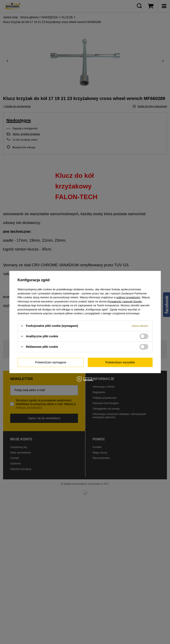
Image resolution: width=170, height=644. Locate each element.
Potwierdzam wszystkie (120, 362)
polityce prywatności (128, 297)
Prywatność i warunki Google (125, 301)
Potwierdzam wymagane (51, 362)
